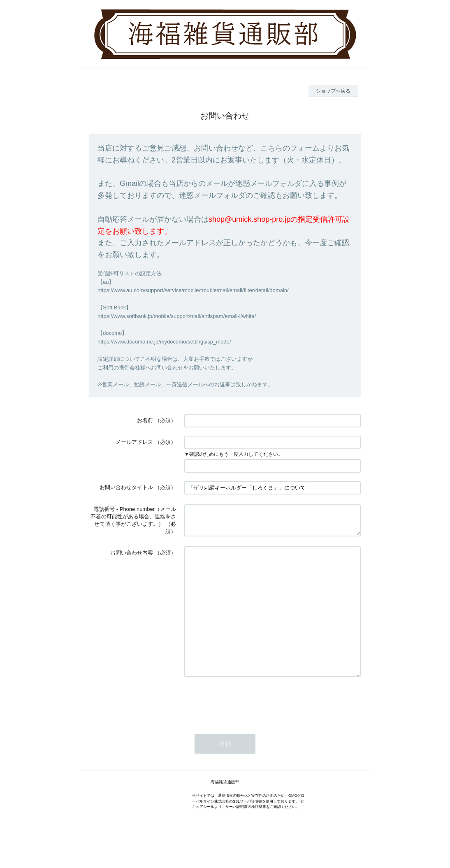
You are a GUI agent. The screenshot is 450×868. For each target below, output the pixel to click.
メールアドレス (134, 442)
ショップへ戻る (333, 91)
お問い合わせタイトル (126, 487)
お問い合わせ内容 (132, 554)
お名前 (145, 420)
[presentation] (247, 728)
